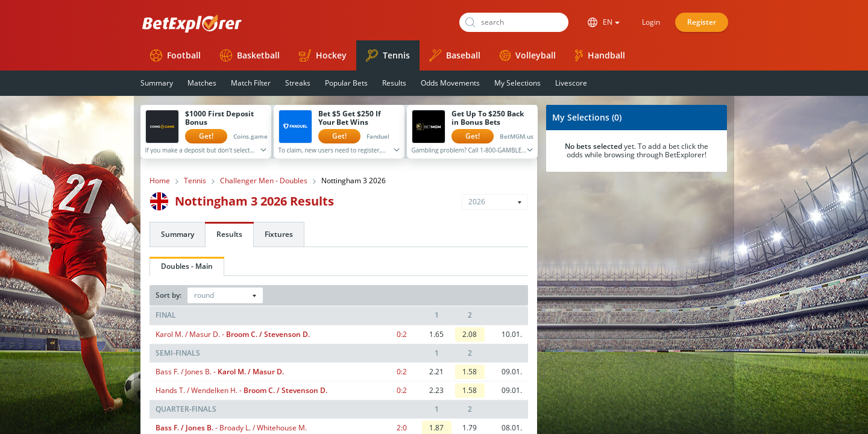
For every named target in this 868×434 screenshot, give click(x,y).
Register (702, 22)
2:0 (402, 428)
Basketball (250, 55)
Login (651, 22)
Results (394, 83)
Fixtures (279, 234)
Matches (202, 83)
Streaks (298, 83)
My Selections (517, 83)
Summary (157, 83)
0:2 (402, 334)
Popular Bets (346, 83)
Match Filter (251, 83)
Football (175, 55)
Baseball (455, 55)
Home (160, 181)
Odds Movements (450, 83)
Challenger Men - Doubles (264, 181)
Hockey (323, 55)
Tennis (388, 55)
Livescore (571, 83)
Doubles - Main (187, 266)
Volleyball (528, 55)
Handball (600, 55)
